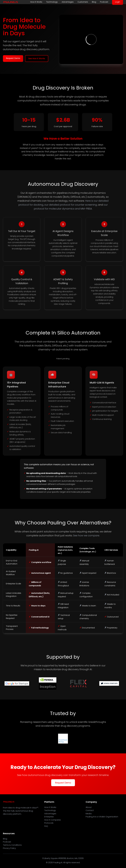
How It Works (36, 2)
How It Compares (53, 820)
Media (89, 814)
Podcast (104, 2)
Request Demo (13, 58)
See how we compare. (86, 535)
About (89, 807)
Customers (83, 2)
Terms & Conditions (12, 845)
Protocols (49, 823)
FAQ (46, 826)
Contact (90, 810)
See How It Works (37, 58)
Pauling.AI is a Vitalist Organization (102, 817)
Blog (94, 2)
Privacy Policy (9, 848)
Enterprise (49, 817)
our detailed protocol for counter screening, (71, 205)
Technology (52, 2)
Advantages (68, 2)
